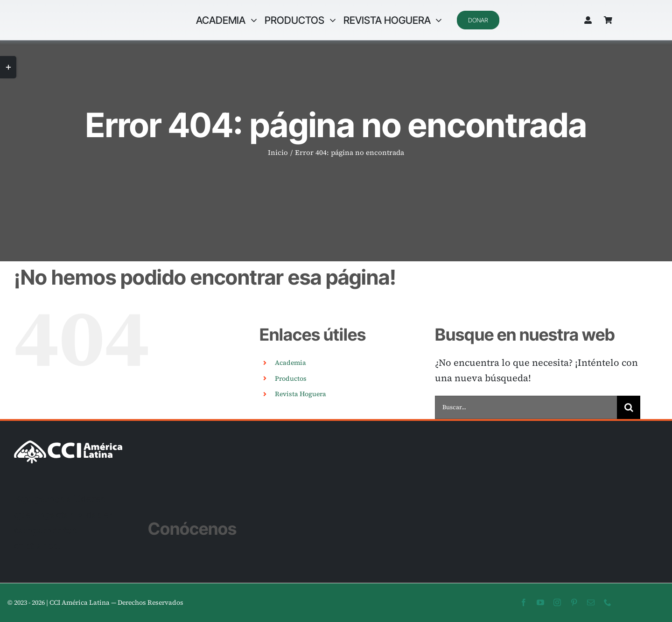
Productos (291, 378)
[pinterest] (574, 602)
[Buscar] (629, 407)
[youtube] (540, 602)
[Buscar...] (526, 407)
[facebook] (524, 602)
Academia (290, 363)
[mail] (591, 602)
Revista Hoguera (301, 394)
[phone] (608, 602)
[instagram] (557, 602)
